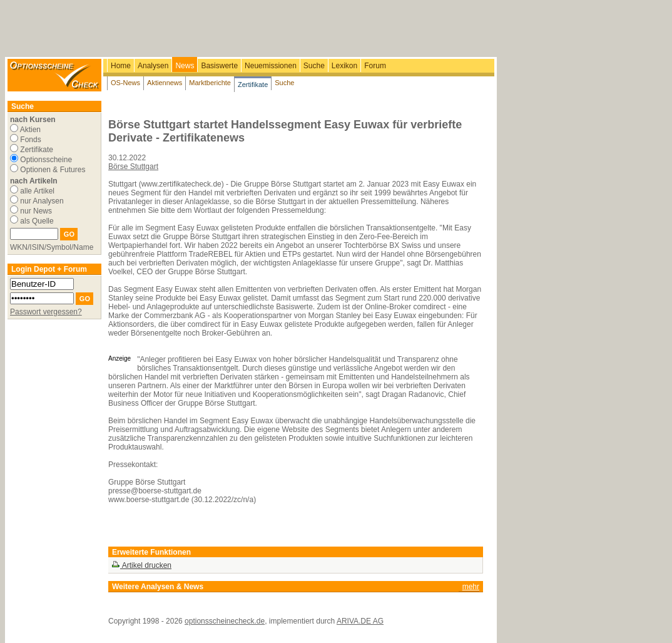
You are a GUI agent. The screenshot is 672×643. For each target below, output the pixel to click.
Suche (314, 66)
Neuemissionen (271, 66)
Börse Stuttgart (133, 167)
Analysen (153, 66)
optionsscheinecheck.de (225, 621)
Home (121, 66)
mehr (471, 587)
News (185, 66)
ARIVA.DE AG (360, 621)
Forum (375, 66)
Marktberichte (210, 83)
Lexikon (344, 66)
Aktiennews (165, 83)
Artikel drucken (141, 565)
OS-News (125, 83)
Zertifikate (253, 85)
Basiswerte (219, 66)
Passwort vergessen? (46, 312)
